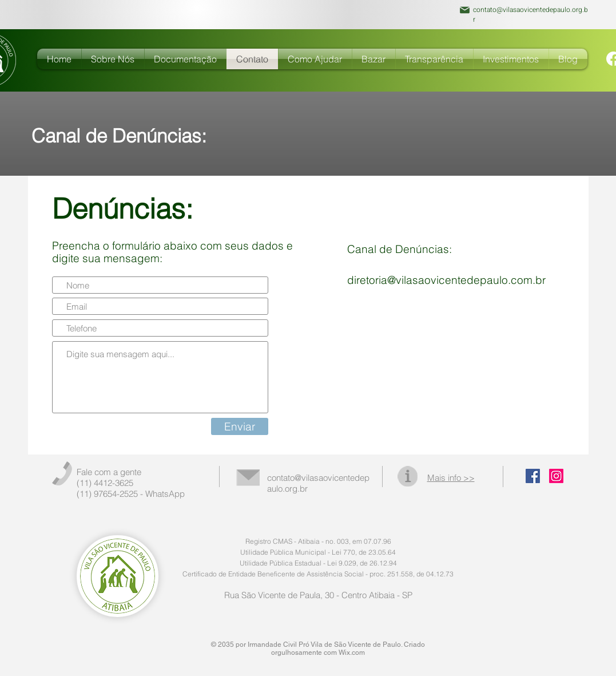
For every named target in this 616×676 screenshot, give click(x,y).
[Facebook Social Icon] (533, 476)
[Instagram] (556, 476)
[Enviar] (240, 426)
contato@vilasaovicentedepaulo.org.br (530, 15)
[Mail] (465, 10)
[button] (186, 59)
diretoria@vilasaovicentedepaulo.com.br (446, 280)
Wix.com (352, 653)
